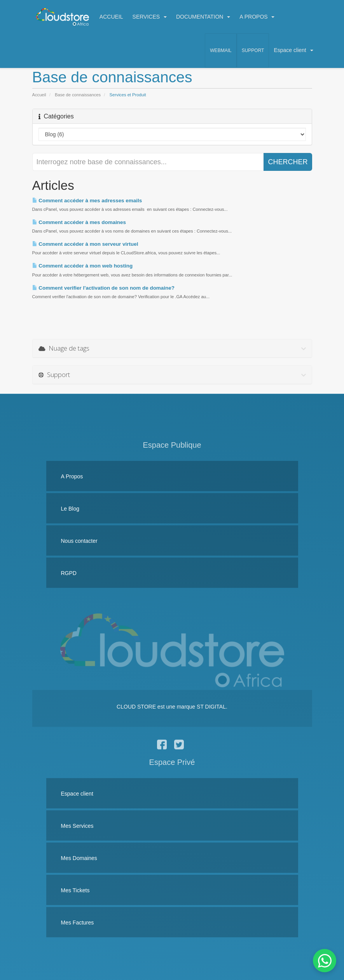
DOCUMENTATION (203, 17)
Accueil (39, 95)
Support (253, 50)
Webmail (221, 50)
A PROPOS (257, 17)
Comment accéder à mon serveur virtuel (85, 244)
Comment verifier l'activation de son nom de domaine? (103, 288)
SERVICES (150, 17)
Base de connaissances (78, 95)
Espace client (293, 50)
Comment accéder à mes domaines (79, 222)
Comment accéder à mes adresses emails (87, 201)
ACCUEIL (111, 17)
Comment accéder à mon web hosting (83, 266)
